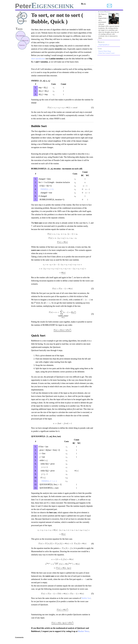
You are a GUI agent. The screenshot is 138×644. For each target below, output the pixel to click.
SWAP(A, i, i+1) (46, 189)
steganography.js (104, 45)
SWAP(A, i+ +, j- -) (48, 481)
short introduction (38, 59)
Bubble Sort (86, 598)
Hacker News (83, 631)
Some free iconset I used (106, 53)
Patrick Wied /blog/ (105, 51)
